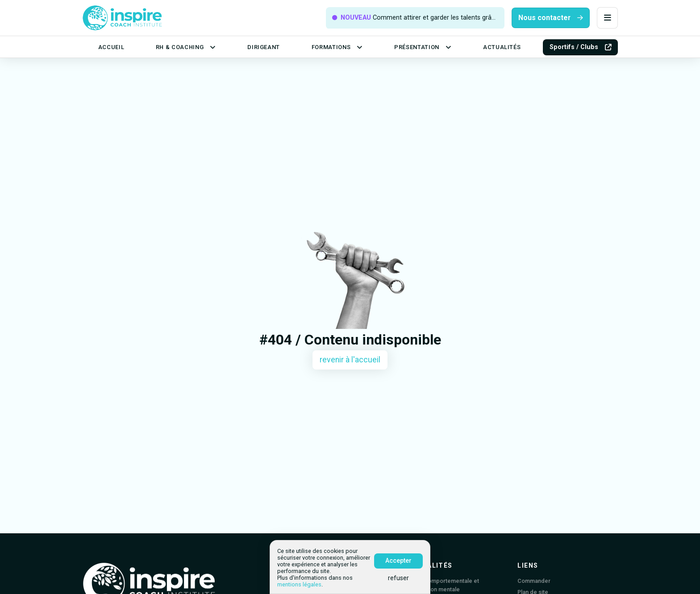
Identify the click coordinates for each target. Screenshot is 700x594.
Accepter (398, 561)
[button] (607, 18)
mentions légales (299, 584)
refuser (398, 578)
